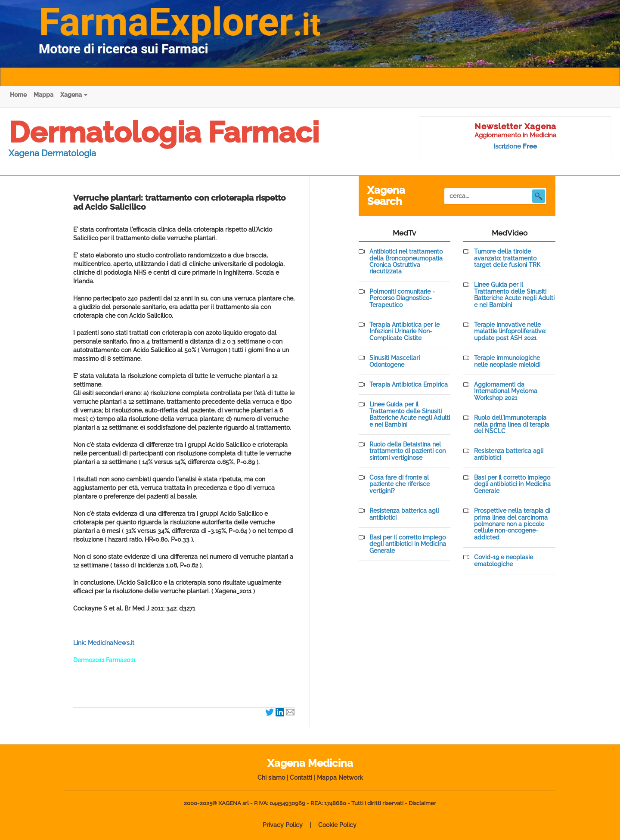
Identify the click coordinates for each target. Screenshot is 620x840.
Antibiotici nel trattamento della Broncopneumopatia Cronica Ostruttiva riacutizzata (406, 262)
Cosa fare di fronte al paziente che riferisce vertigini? (400, 484)
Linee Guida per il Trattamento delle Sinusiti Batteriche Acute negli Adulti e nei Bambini (410, 414)
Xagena (74, 95)
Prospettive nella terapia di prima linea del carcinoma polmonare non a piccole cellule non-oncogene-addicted (512, 524)
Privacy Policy (283, 825)
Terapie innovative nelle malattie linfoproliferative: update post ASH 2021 (510, 332)
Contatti (301, 778)
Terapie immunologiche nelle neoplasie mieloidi (507, 361)
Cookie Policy (337, 825)
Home (18, 95)
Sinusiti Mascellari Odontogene (395, 361)
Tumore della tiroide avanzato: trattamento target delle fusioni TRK (507, 258)
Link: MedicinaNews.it (104, 643)
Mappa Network (340, 778)
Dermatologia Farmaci (164, 132)
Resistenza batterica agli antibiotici (404, 514)
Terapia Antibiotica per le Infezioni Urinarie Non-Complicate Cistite (405, 332)
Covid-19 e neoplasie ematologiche (504, 561)
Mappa (43, 95)
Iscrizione (515, 146)
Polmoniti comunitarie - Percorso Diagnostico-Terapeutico (402, 298)
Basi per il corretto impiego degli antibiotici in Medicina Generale (408, 544)
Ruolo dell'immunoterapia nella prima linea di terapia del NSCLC (512, 425)
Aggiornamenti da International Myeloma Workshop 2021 (506, 391)
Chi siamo (271, 778)
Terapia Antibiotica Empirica (409, 385)
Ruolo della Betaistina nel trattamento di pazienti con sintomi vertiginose (408, 451)
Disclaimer (422, 803)
